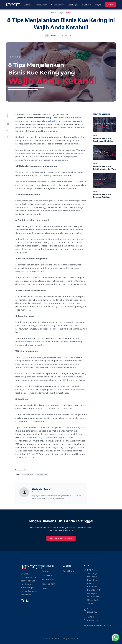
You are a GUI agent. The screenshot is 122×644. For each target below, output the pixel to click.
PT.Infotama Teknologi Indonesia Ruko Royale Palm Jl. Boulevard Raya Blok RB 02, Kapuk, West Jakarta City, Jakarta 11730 (94, 587)
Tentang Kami (41, 5)
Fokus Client (48, 580)
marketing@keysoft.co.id (99, 626)
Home (53, 13)
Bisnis (69, 13)
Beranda (28, 5)
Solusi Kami (58, 5)
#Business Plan (42, 474)
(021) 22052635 (92, 610)
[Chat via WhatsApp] (115, 637)
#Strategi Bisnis (28, 474)
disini (31, 457)
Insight (98, 5)
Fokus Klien (86, 5)
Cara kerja (47, 575)
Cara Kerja (72, 5)
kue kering (55, 121)
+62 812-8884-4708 (93, 619)
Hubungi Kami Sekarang (61, 538)
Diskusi (111, 5)
